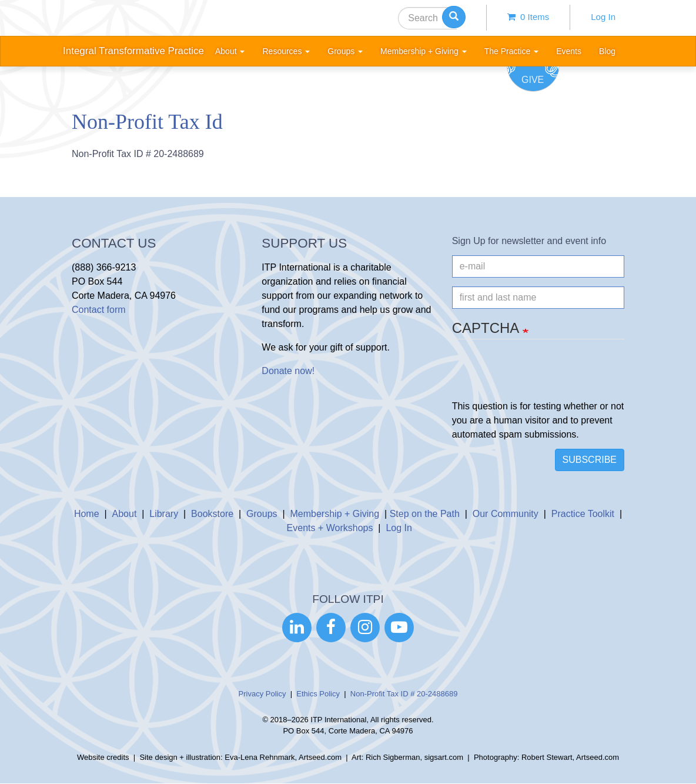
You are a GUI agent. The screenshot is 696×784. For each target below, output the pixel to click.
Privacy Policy (262, 694)
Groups (262, 514)
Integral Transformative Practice (133, 51)
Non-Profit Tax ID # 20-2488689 (404, 694)
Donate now (287, 371)
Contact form (99, 310)
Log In (603, 17)
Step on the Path (425, 514)
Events (569, 51)
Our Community (506, 514)
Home (87, 514)
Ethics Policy (318, 694)
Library (164, 514)
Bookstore (212, 514)
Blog (607, 51)
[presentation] (541, 376)
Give (533, 80)
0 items (528, 17)
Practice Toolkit (583, 514)
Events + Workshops (330, 528)
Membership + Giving (335, 514)
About (125, 514)
